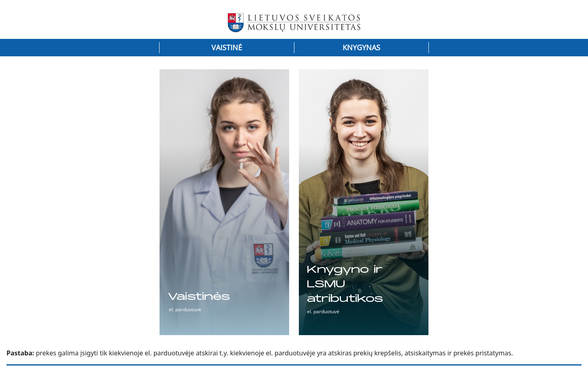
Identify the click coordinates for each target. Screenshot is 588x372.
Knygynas (361, 47)
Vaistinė (227, 47)
